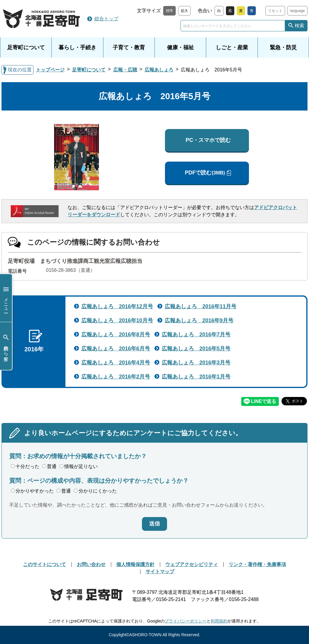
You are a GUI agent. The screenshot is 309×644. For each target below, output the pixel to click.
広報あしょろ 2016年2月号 (116, 377)
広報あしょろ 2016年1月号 (196, 377)
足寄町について (26, 47)
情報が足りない (79, 466)
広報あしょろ (159, 70)
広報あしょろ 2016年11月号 (201, 306)
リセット (275, 11)
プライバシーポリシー (186, 621)
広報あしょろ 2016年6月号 (116, 349)
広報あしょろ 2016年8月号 (116, 335)
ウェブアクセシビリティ (192, 564)
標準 (169, 11)
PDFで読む (205, 173)
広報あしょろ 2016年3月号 (196, 363)
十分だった (25, 466)
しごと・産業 (232, 47)
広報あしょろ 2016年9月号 (199, 321)
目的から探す (6, 346)
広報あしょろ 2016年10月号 (117, 321)
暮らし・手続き (77, 47)
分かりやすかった (32, 491)
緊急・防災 (283, 47)
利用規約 (219, 621)
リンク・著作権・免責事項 (257, 564)
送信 (154, 524)
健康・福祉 (180, 47)
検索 (299, 26)
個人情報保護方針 (135, 564)
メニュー (6, 298)
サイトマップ (160, 572)
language (297, 11)
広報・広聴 (125, 70)
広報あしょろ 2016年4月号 (116, 363)
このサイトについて (45, 564)
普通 (49, 466)
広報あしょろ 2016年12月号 (117, 306)
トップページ (50, 70)
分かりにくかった (95, 491)
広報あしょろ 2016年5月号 (196, 349)
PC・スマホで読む (208, 140)
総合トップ (106, 19)
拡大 (184, 11)
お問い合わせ (91, 564)
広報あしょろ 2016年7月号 (196, 335)
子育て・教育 (129, 47)
